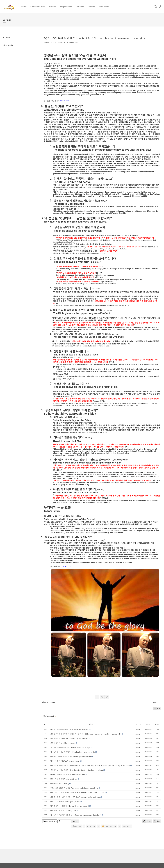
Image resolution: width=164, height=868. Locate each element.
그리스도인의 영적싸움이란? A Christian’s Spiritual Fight (70, 747)
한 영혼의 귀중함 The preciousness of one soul (67, 774)
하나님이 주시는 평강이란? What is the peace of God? (70, 729)
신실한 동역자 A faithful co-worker (63, 743)
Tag (156, 821)
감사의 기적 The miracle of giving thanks (65, 802)
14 (111, 826)
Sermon (91, 7)
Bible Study (8, 45)
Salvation (80, 7)
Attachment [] (49, 702)
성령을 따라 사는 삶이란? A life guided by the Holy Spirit (71, 756)
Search (75, 821)
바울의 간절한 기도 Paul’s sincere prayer (65, 761)
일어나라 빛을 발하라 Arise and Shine (64, 779)
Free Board (104, 7)
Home (24, 7)
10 (94, 826)
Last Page (127, 826)
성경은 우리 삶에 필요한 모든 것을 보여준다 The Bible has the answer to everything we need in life (86, 734)
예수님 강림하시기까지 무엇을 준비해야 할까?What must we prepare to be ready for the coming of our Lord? (90, 765)
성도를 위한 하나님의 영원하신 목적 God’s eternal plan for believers (75, 797)
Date (148, 724)
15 (115, 826)
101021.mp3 (67, 566)
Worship (52, 7)
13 (107, 826)
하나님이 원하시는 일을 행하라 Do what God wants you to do (73, 752)
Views (157, 724)
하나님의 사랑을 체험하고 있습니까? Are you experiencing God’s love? (76, 815)
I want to (156, 702)
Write (146, 821)
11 (98, 826)
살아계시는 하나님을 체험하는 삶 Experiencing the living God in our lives (77, 770)
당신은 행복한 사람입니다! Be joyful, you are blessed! (70, 806)
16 (119, 826)
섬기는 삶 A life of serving (60, 784)
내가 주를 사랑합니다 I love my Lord (63, 811)
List (157, 708)
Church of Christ (38, 7)
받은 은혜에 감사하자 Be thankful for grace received (69, 738)
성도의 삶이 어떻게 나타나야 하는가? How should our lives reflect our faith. (78, 793)
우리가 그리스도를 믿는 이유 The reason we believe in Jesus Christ (74, 788)
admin (47, 43)
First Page (77, 826)
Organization (66, 7)
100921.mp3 (64, 101)
